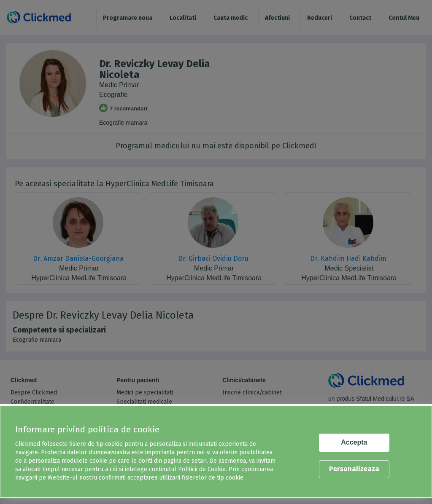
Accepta (354, 442)
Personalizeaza (354, 469)
